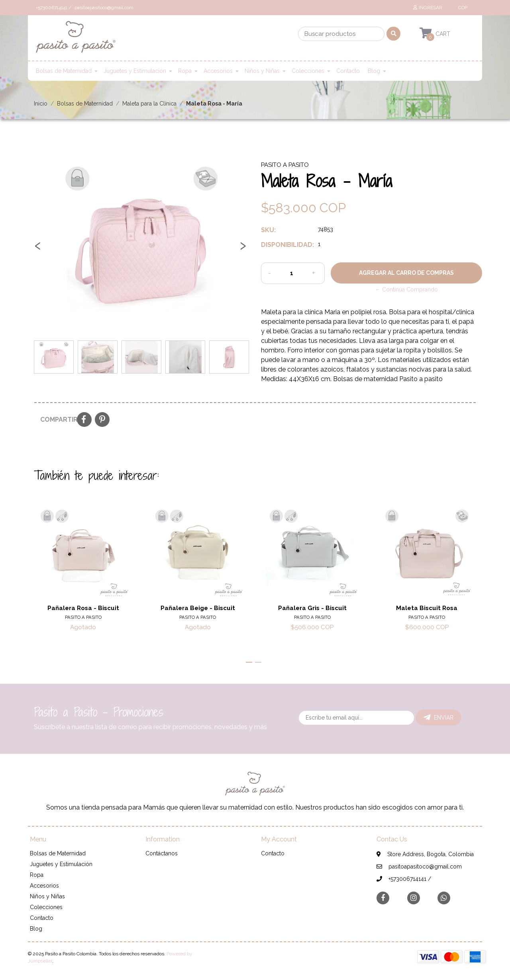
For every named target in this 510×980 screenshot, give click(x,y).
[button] (462, 8)
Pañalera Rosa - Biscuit (83, 608)
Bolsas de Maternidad (64, 71)
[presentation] (38, 248)
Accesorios (218, 71)
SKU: (268, 230)
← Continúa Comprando (406, 290)
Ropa (185, 71)
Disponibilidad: (286, 245)
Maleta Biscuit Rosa (427, 608)
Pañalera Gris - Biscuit (312, 608)
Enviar (438, 718)
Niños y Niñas (262, 71)
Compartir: (56, 420)
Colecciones (308, 71)
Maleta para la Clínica (149, 104)
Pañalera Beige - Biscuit (198, 608)
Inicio (41, 104)
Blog (374, 71)
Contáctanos (162, 853)
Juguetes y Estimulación (135, 71)
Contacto (348, 71)
